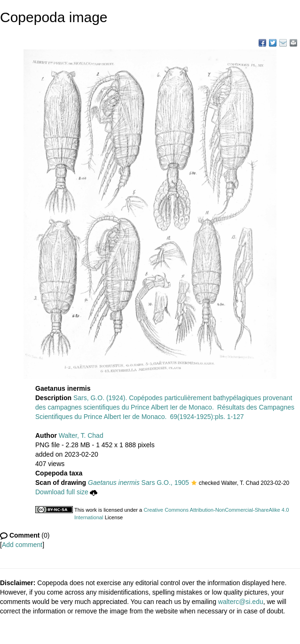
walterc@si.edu (241, 602)
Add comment (22, 545)
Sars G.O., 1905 (138, 483)
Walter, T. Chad (81, 435)
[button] (194, 483)
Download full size (66, 492)
